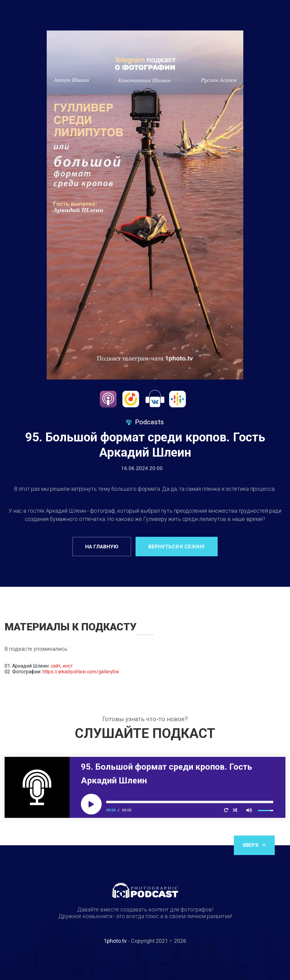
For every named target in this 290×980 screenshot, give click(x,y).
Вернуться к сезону (177, 547)
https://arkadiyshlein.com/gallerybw (81, 672)
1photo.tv (115, 941)
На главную (102, 547)
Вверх (254, 845)
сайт (56, 666)
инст (68, 666)
